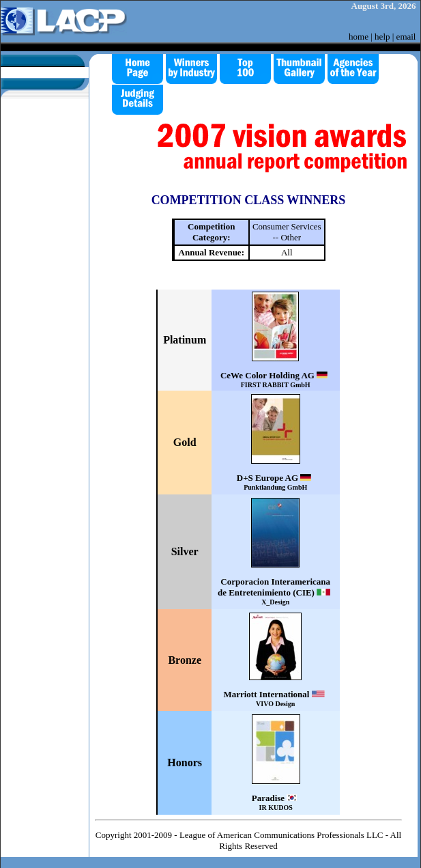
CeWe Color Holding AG (276, 379)
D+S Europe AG (276, 482)
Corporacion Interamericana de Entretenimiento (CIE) (276, 591)
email (406, 37)
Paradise (276, 802)
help (382, 37)
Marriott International (275, 698)
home (359, 37)
